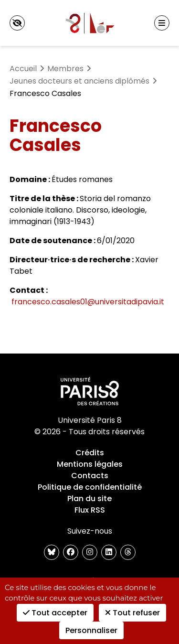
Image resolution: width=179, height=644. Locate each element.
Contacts (90, 476)
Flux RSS (90, 510)
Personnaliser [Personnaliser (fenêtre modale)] (91, 630)
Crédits (90, 453)
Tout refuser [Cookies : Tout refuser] (132, 613)
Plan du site (89, 499)
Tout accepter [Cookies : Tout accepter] (55, 613)
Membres (65, 69)
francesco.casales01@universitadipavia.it (88, 302)
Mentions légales (90, 464)
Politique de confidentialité (90, 487)
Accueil (23, 69)
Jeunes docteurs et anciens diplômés (79, 81)
